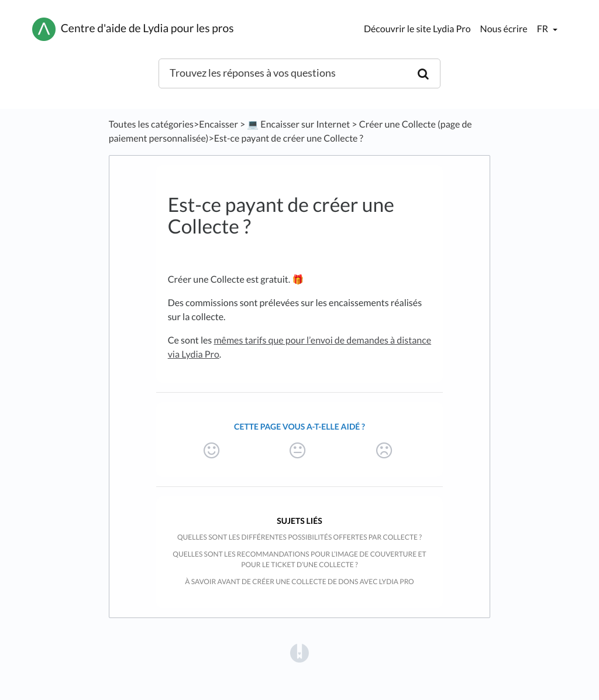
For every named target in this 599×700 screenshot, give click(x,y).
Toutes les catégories (151, 124)
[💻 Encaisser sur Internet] (298, 124)
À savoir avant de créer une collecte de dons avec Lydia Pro (299, 581)
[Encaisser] (218, 124)
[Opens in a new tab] (299, 652)
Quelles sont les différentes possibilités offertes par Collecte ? (299, 537)
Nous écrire (504, 29)
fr (543, 29)
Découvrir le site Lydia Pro (417, 29)
